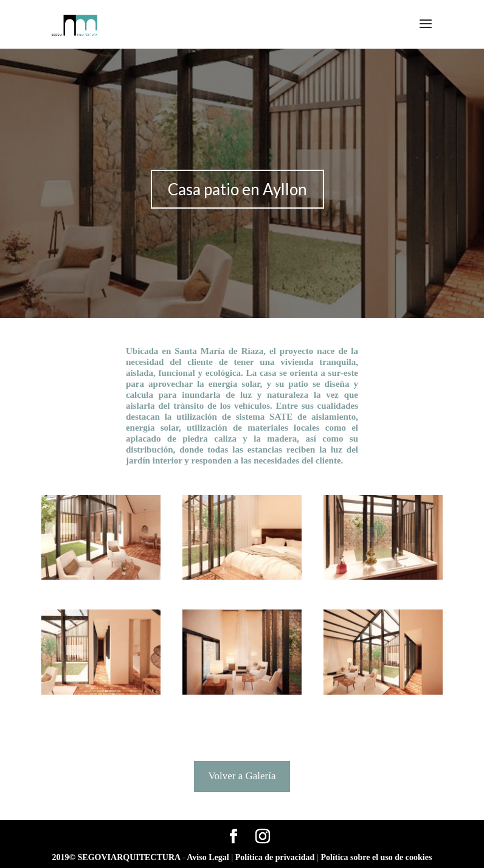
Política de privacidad (276, 857)
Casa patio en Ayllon (237, 189)
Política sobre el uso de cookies (376, 857)
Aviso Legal (209, 857)
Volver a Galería (242, 776)
